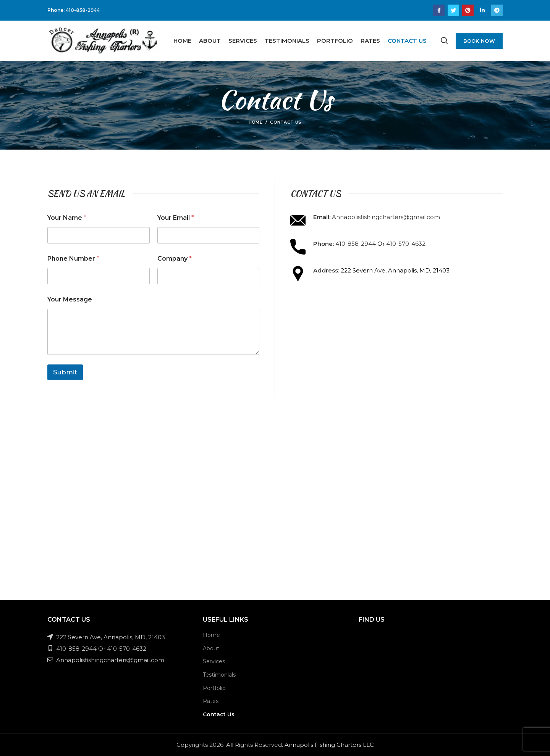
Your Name (67, 218)
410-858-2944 (83, 10)
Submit (65, 372)
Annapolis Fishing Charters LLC (329, 745)
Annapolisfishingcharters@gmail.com (386, 217)
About (211, 648)
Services (214, 661)
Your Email (176, 218)
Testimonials (219, 675)
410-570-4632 (406, 244)
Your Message (70, 299)
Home (256, 122)
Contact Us (219, 714)
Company (175, 259)
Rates (211, 701)
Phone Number (73, 259)
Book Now (479, 41)
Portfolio (214, 688)
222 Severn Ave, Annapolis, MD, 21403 (106, 637)
